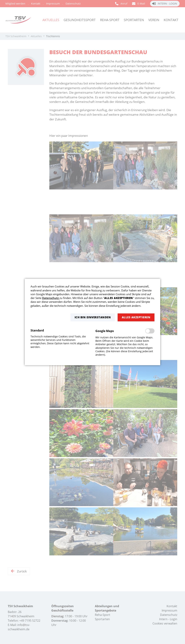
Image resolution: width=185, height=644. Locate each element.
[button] (93, 317)
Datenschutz (51, 298)
